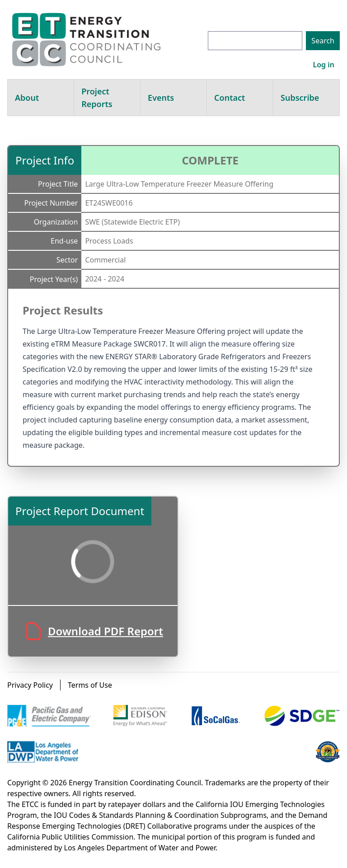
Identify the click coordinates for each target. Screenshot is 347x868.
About (27, 98)
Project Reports (97, 98)
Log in (324, 65)
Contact (230, 98)
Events (161, 98)
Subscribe (300, 98)
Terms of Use (90, 685)
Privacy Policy (30, 685)
